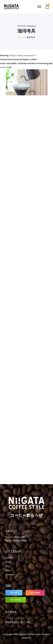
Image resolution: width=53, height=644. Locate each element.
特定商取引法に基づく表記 (18, 622)
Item (8, 562)
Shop (8, 570)
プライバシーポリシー (16, 618)
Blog (8, 566)
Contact (10, 574)
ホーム (21, 37)
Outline (9, 558)
